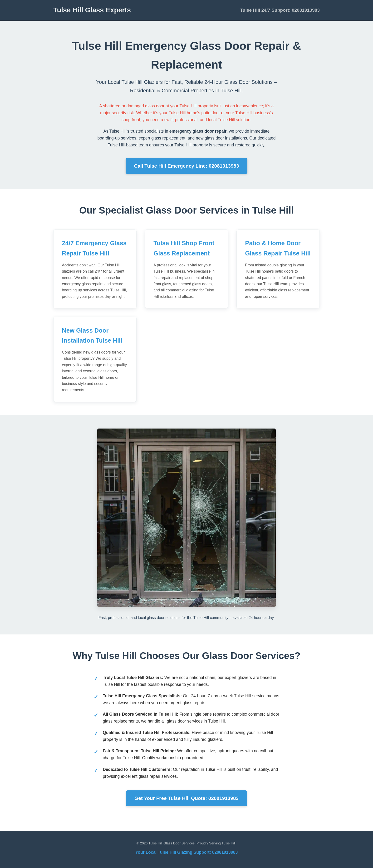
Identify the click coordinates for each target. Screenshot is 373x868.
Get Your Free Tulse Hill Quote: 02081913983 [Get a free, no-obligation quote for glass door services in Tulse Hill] (186, 798)
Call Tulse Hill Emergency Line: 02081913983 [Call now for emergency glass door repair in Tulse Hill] (186, 166)
